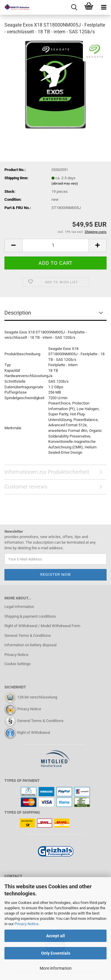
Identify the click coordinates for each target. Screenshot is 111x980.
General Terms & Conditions (28, 635)
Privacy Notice (26, 924)
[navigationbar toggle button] (104, 7)
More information (56, 968)
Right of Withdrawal (34, 733)
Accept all (55, 936)
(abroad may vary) (65, 184)
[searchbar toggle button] (74, 7)
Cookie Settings (18, 664)
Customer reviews (26, 487)
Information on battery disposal (30, 645)
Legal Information (19, 607)
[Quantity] (55, 245)
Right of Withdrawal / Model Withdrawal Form (42, 626)
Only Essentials (56, 953)
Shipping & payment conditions (30, 616)
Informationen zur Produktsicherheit (47, 472)
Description (18, 313)
